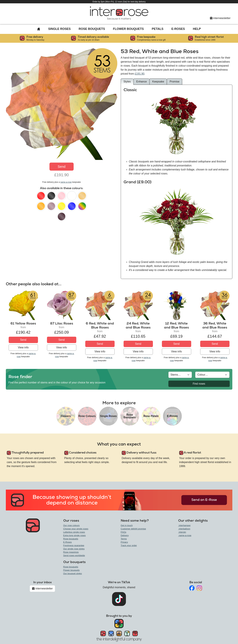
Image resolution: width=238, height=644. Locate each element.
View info (23, 347)
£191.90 (140, 74)
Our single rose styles (74, 549)
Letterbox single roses (74, 532)
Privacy (124, 542)
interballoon (184, 529)
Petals (158, 29)
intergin (182, 532)
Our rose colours (72, 525)
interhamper (184, 525)
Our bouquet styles (73, 573)
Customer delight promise (133, 529)
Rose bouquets (71, 539)
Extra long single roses (75, 535)
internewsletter (220, 18)
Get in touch (127, 525)
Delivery (125, 535)
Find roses (199, 384)
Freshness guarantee (74, 545)
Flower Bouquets (128, 29)
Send (62, 167)
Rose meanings (71, 552)
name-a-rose (66, 182)
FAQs (123, 532)
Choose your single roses (76, 529)
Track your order (129, 545)
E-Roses (178, 29)
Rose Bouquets (92, 29)
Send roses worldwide (74, 555)
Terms (124, 539)
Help (197, 29)
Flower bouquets (72, 570)
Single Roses (59, 29)
